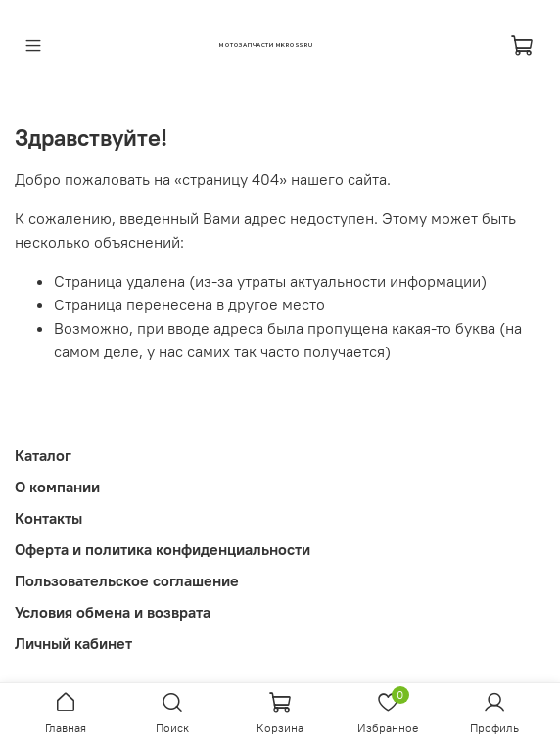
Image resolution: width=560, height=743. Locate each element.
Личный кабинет (73, 643)
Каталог (43, 455)
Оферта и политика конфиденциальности (163, 549)
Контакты (48, 518)
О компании (57, 487)
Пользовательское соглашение (127, 580)
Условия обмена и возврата (113, 612)
